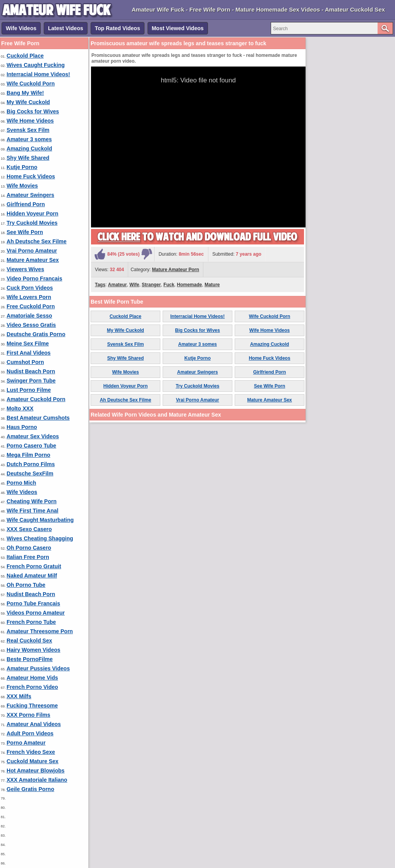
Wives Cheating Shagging (40, 538)
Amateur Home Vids (32, 678)
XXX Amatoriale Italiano (37, 780)
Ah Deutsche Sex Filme (37, 241)
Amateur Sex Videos (33, 436)
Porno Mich (21, 483)
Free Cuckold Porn (31, 306)
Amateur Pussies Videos (38, 668)
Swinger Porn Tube (31, 381)
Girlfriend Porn (26, 204)
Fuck (169, 285)
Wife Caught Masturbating (40, 520)
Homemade (190, 285)
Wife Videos (21, 28)
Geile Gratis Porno (30, 789)
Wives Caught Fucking (36, 65)
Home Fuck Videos (31, 176)
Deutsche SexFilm (30, 473)
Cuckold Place (25, 56)
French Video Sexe (31, 752)
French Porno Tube (31, 622)
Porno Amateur (26, 743)
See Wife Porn (25, 232)
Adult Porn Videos (30, 733)
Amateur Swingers (30, 195)
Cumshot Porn (25, 362)
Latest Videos (66, 28)
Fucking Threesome (32, 706)
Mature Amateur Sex (33, 260)
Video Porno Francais (34, 279)
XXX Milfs (19, 696)
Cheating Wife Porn (32, 501)
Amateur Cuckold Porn (36, 399)
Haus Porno (22, 427)
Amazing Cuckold (29, 149)
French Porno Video (32, 687)
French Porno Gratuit (34, 566)
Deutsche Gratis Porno (36, 334)
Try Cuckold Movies (32, 223)
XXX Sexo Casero (29, 529)
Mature (212, 285)
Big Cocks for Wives (33, 111)
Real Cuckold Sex (29, 641)
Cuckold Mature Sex (33, 761)
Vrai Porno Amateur (32, 251)
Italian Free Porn (28, 557)
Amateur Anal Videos (34, 724)
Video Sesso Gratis (31, 325)
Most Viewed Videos (178, 28)
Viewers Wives (25, 269)
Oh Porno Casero (29, 548)
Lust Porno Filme (29, 390)
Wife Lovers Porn (29, 297)
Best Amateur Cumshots (38, 418)
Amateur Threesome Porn (40, 631)
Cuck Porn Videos (30, 288)
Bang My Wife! (25, 93)
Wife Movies (22, 186)
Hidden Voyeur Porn (33, 214)
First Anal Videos (29, 353)
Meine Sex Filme (28, 343)
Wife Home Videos (30, 121)
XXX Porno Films (28, 715)
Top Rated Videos (118, 28)
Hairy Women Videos (33, 650)
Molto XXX (20, 408)
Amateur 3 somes (29, 139)
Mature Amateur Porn (176, 270)
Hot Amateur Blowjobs (36, 771)
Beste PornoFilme (30, 659)
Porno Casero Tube (31, 446)
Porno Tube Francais (33, 603)
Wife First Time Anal (33, 511)
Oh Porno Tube (26, 585)
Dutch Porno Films (31, 464)
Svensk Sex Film (28, 130)
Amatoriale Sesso (29, 316)
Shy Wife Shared (28, 158)
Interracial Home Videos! (38, 74)
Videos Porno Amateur (36, 613)
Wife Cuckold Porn (31, 84)
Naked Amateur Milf (32, 576)
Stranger (151, 285)
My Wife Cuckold (28, 102)
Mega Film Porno (28, 455)
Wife (134, 285)
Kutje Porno (22, 167)
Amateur (118, 285)
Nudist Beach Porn (31, 371)
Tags (100, 285)
